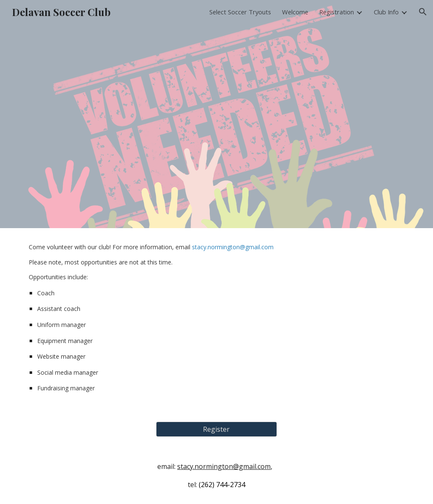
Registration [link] (337, 12)
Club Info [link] (386, 12)
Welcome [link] (295, 12)
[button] (423, 12)
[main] (217, 320)
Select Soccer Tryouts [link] (240, 12)
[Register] (216, 429)
